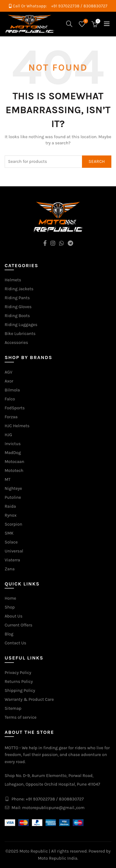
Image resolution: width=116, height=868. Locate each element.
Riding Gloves (18, 307)
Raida (10, 506)
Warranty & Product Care (29, 699)
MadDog (13, 453)
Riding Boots (17, 316)
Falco (10, 399)
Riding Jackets (19, 289)
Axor (9, 381)
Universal (14, 551)
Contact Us (15, 643)
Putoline (13, 497)
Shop (10, 607)
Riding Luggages (21, 325)
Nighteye (13, 488)
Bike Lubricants (20, 334)
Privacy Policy (18, 673)
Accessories (16, 343)
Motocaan (15, 462)
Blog (9, 634)
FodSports (15, 408)
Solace (11, 542)
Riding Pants (17, 298)
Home (10, 598)
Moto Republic (34, 851)
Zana (10, 569)
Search (97, 161)
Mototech (14, 471)
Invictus (13, 444)
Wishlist (85, 21)
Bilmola (12, 390)
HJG (8, 435)
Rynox (11, 515)
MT (8, 479)
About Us (14, 616)
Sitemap (13, 708)
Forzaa (11, 417)
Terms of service (21, 717)
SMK (9, 533)
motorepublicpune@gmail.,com (54, 808)
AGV (9, 372)
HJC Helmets (17, 426)
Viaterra (12, 560)
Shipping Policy (20, 690)
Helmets (13, 280)
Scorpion (13, 524)
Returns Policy (19, 682)
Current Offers (19, 625)
